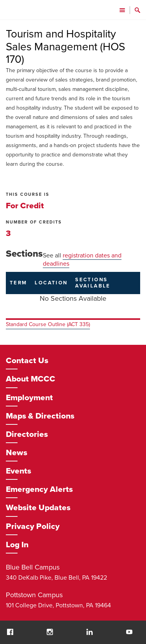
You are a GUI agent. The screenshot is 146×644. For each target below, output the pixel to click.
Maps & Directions (40, 416)
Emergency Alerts (39, 489)
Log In (17, 545)
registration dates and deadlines (82, 260)
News (17, 453)
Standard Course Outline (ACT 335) (48, 324)
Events (18, 471)
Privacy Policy (33, 526)
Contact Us (27, 361)
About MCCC (31, 379)
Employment (29, 398)
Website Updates (38, 508)
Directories (27, 434)
